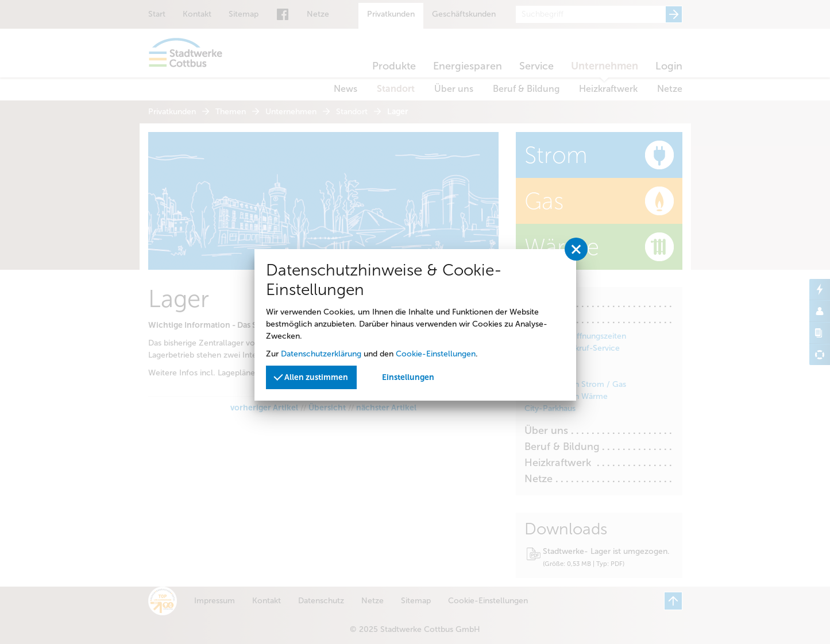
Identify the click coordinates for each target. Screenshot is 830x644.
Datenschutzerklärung (321, 354)
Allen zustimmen (311, 376)
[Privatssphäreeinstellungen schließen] (576, 249)
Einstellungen (408, 377)
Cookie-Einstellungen (436, 354)
